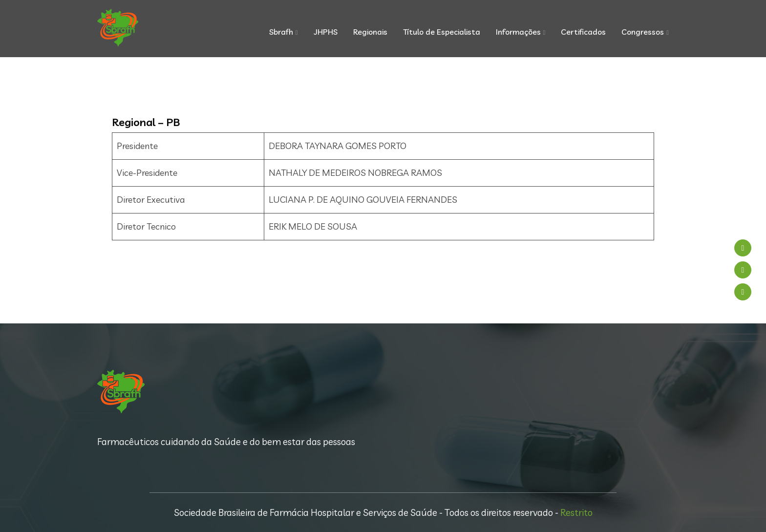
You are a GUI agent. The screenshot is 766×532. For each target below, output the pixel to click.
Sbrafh (281, 32)
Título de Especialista (442, 32)
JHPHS (326, 32)
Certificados (583, 32)
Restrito (576, 512)
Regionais (370, 32)
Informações (518, 32)
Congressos (643, 32)
